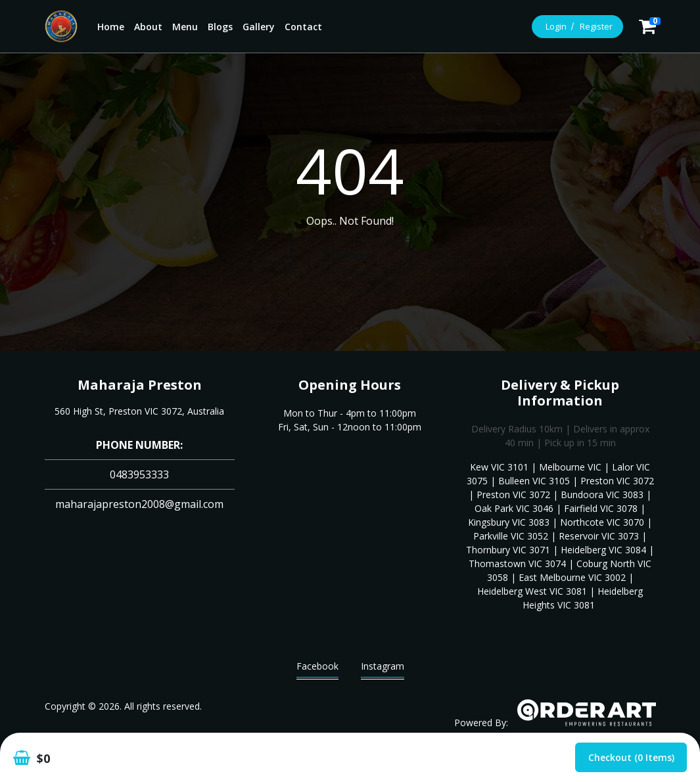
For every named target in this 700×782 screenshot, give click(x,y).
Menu (185, 27)
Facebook (317, 669)
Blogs (220, 27)
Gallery (259, 27)
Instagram (383, 669)
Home (111, 27)
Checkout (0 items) (631, 757)
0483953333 (139, 474)
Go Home (350, 255)
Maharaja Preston (140, 385)
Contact (303, 27)
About (148, 27)
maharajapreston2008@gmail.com (139, 504)
